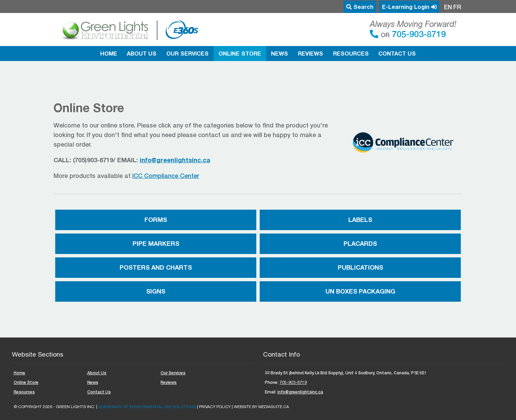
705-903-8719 (418, 34)
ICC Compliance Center (166, 176)
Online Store (240, 54)
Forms (156, 220)
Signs (156, 291)
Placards (360, 243)
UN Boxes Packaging (360, 291)
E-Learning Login (409, 7)
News (279, 54)
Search (360, 7)
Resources (351, 54)
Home (109, 54)
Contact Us (397, 54)
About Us (142, 54)
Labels (360, 220)
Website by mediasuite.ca (261, 407)
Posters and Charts (156, 267)
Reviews (310, 54)
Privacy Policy (215, 407)
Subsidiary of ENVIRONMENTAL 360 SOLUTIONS (147, 407)
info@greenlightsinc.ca (300, 392)
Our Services (187, 54)
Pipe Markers (156, 243)
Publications (360, 267)
